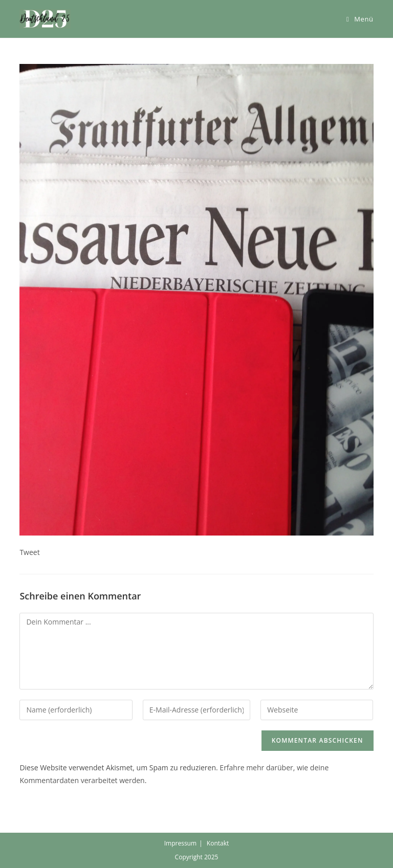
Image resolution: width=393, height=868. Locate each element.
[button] (45, 19)
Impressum (180, 843)
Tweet (29, 552)
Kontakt (218, 843)
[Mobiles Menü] (360, 19)
